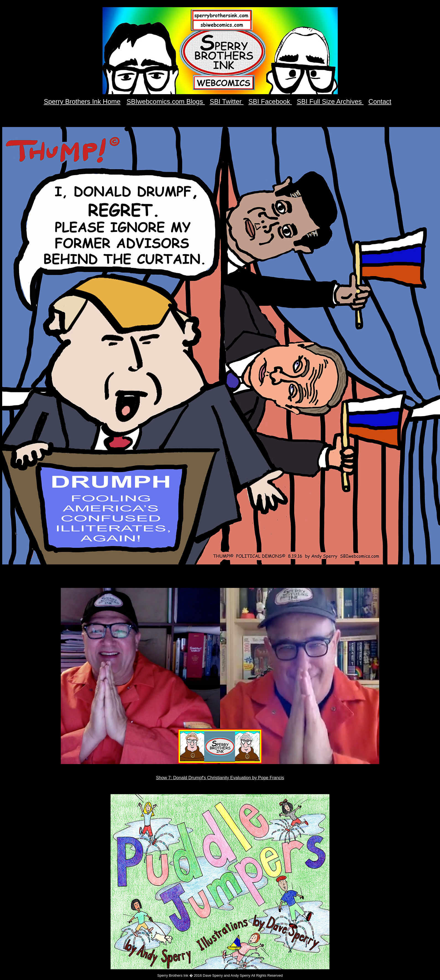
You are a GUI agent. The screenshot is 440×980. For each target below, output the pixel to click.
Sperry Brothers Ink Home (82, 101)
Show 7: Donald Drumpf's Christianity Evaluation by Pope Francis (220, 778)
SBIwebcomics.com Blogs (166, 101)
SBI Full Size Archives (330, 101)
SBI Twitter (227, 101)
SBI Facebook (270, 101)
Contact (380, 101)
